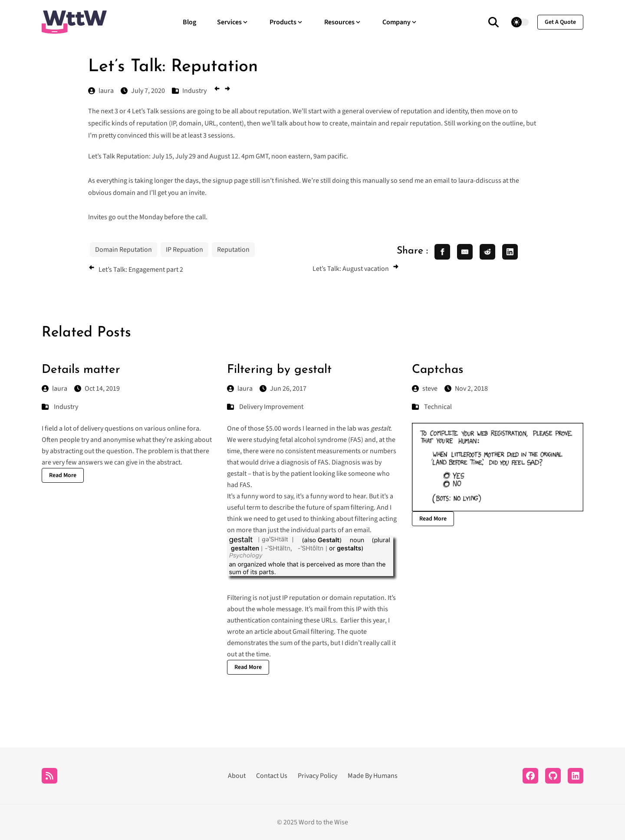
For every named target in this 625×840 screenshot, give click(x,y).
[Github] (553, 776)
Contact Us (272, 776)
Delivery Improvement (271, 407)
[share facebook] (442, 252)
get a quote (560, 22)
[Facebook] (530, 776)
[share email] (465, 252)
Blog (189, 22)
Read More (63, 475)
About (237, 776)
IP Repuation (184, 250)
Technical (438, 407)
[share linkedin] (510, 252)
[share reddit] (487, 252)
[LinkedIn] (576, 776)
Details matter (81, 370)
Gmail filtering (313, 632)
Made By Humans (373, 776)
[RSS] (49, 776)
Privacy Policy (317, 776)
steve (425, 389)
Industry (66, 407)
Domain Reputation (123, 250)
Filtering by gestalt (279, 370)
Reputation (233, 250)
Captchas (437, 370)
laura (54, 389)
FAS (323, 462)
